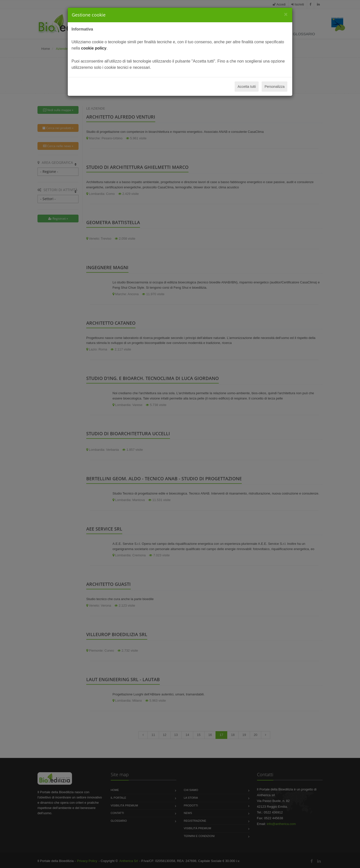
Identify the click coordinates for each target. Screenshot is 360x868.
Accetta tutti (247, 87)
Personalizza (274, 87)
